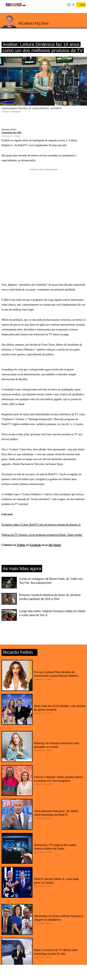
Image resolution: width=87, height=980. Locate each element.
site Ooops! (55, 545)
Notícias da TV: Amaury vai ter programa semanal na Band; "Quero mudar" (42, 535)
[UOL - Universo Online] (24, 5)
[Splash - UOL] (14, 5)
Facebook (35, 545)
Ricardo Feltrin (9, 129)
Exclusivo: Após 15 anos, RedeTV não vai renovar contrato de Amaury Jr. (41, 524)
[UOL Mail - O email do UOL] (69, 5)
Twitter (21, 545)
